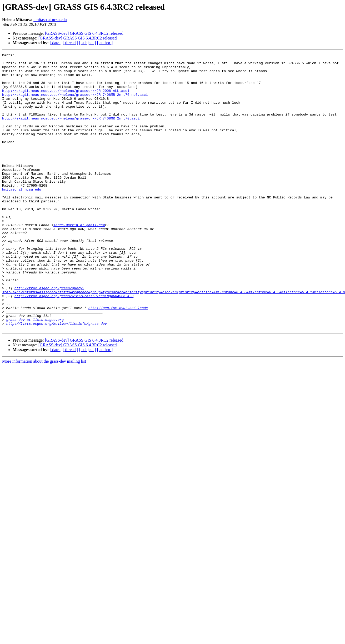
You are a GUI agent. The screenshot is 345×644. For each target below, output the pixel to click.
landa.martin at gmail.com (79, 259)
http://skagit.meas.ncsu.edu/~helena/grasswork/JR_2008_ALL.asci (66, 98)
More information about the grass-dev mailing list (44, 416)
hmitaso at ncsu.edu (50, 20)
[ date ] (56, 43)
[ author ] (105, 43)
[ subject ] (88, 43)
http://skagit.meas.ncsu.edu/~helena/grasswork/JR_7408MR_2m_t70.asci (71, 132)
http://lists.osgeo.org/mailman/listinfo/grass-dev (57, 378)
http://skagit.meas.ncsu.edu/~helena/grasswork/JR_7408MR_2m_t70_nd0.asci (75, 103)
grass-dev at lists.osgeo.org (35, 373)
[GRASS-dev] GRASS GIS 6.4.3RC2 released (84, 33)
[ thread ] (70, 43)
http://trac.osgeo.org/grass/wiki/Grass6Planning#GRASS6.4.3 (74, 345)
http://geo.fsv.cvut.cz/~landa (118, 359)
